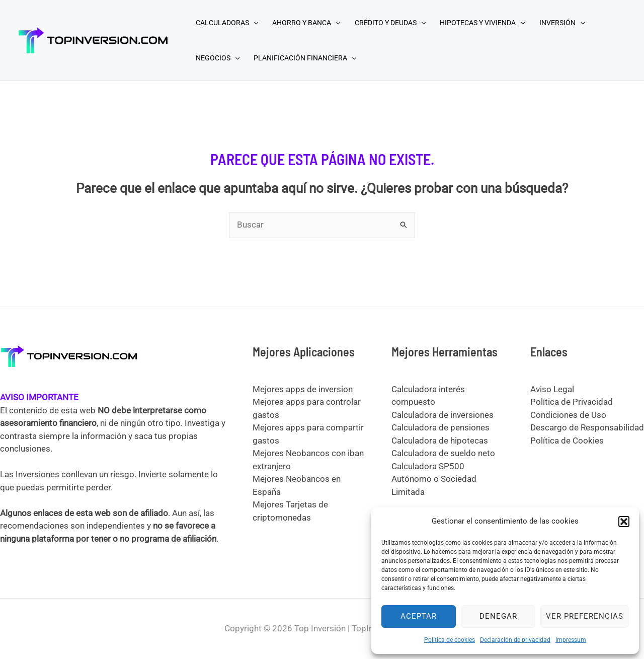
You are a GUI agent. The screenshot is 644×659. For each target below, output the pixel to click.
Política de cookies (450, 640)
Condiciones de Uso (568, 415)
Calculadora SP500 (428, 466)
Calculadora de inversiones (442, 415)
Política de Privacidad (572, 402)
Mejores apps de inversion (303, 389)
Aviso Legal (552, 389)
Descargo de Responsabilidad (587, 427)
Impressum (571, 640)
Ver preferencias (585, 616)
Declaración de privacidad (515, 640)
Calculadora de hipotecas (440, 441)
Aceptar (419, 616)
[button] (624, 522)
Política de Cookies (567, 441)
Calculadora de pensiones (440, 427)
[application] (254, 23)
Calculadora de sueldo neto (443, 453)
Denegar (498, 616)
